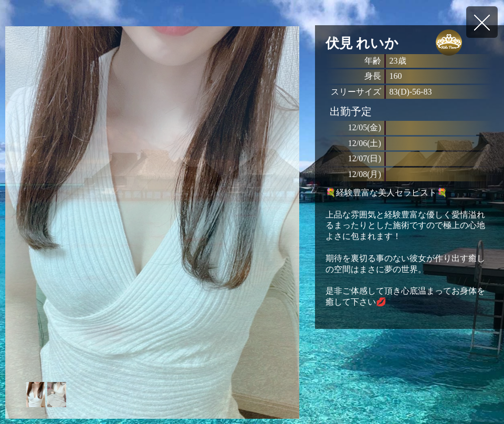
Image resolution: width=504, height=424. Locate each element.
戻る (482, 22)
